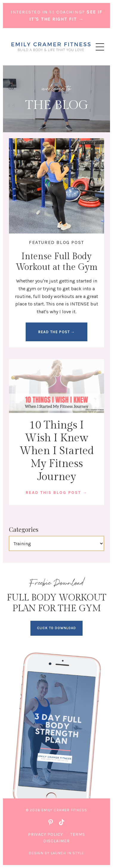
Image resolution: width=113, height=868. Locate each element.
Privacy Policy (45, 834)
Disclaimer (56, 841)
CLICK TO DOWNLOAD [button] (56, 628)
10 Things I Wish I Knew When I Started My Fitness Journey (57, 451)
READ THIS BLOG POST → (57, 493)
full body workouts (54, 296)
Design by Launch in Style (57, 853)
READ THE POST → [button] (57, 332)
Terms (78, 834)
